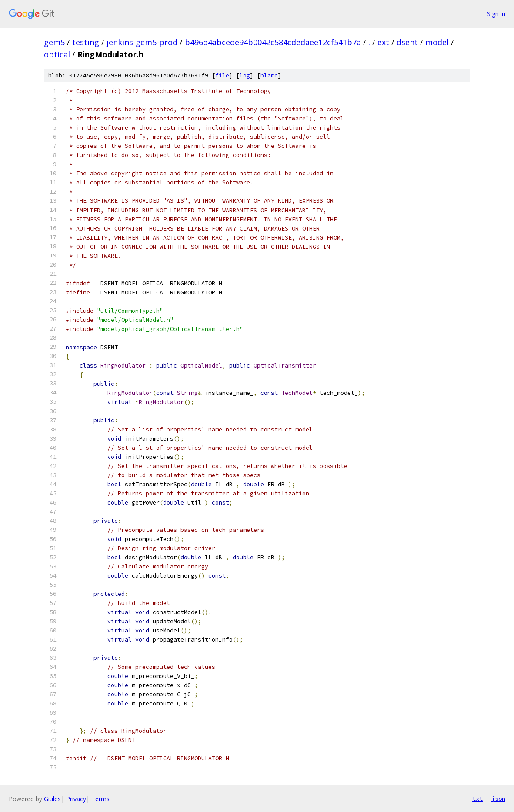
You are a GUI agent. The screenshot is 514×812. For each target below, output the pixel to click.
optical (57, 54)
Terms (100, 799)
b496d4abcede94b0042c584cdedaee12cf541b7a (273, 42)
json (498, 799)
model (437, 42)
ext (383, 42)
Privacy (76, 799)
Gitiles (52, 799)
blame (269, 75)
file (222, 75)
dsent (407, 42)
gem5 (54, 42)
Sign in (496, 14)
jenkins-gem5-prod (142, 42)
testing (86, 42)
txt (477, 799)
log (245, 75)
